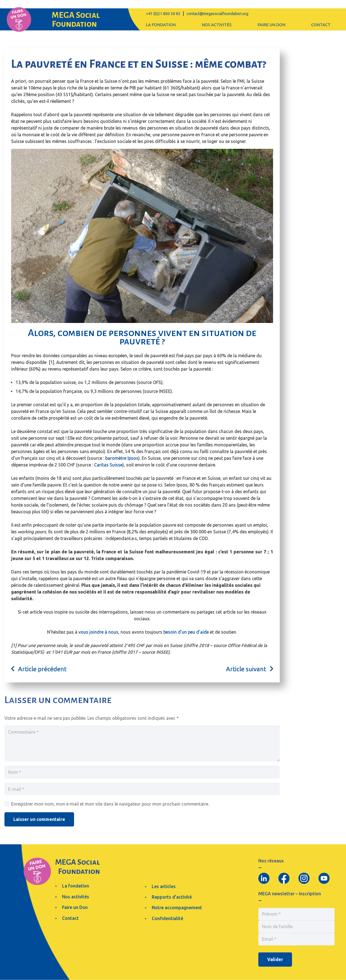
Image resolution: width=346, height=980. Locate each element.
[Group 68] (19, 20)
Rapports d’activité (172, 897)
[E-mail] (142, 789)
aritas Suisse (110, 465)
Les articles (164, 886)
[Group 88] (264, 878)
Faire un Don (75, 907)
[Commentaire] (142, 744)
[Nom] (142, 772)
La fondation (76, 886)
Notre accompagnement (177, 908)
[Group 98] (304, 878)
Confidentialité (167, 918)
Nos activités (76, 897)
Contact (70, 918)
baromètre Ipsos (122, 458)
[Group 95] (284, 878)
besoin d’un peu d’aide (186, 632)
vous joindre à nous (98, 632)
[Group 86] (324, 878)
